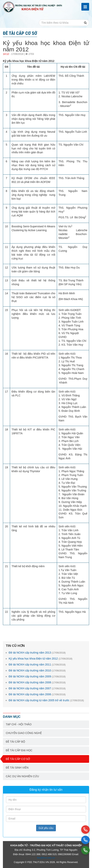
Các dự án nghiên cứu (22, 776)
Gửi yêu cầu (46, 828)
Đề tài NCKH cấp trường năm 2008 (37, 682)
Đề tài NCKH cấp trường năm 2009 (37, 676)
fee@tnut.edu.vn (46, 858)
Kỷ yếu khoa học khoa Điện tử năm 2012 (40, 659)
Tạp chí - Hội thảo (19, 724)
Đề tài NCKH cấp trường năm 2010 (37, 670)
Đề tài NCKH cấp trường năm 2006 (37, 694)
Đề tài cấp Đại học (19, 750)
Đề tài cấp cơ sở (18, 759)
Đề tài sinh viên (17, 768)
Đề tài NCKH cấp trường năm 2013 (37, 653)
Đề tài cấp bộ (15, 742)
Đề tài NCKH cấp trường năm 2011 (37, 665)
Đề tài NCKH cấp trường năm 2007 (37, 688)
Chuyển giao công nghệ (24, 733)
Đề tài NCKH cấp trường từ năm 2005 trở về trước (46, 700)
